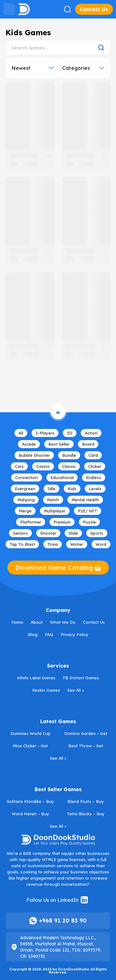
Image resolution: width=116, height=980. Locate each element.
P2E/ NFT (88, 511)
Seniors (20, 533)
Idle (52, 489)
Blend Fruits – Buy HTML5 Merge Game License (86, 802)
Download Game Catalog (58, 568)
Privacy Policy (75, 634)
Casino (43, 466)
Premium (62, 522)
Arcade (29, 444)
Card (93, 455)
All (21, 433)
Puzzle (89, 522)
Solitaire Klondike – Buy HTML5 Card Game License (31, 802)
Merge (25, 511)
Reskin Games (46, 690)
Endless (94, 477)
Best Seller (59, 444)
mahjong (26, 500)
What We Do (63, 622)
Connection (27, 477)
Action (91, 433)
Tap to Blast (22, 544)
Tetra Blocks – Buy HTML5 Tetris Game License (86, 814)
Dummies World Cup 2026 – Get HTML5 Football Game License (30, 734)
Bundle (69, 455)
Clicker (95, 466)
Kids (72, 489)
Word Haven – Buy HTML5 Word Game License (31, 814)
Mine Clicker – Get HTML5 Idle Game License (31, 746)
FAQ (49, 634)
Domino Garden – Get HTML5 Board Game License (86, 734)
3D (70, 433)
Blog (33, 634)
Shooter (48, 533)
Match (53, 500)
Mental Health (85, 500)
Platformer (31, 522)
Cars (19, 466)
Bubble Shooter (34, 455)
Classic (69, 466)
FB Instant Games (81, 678)
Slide (73, 533)
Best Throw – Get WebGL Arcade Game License (86, 746)
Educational (62, 477)
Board (88, 444)
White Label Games (36, 678)
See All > (76, 690)
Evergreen (25, 489)
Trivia (53, 544)
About (37, 622)
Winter (77, 544)
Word (101, 544)
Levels (95, 489)
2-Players (45, 433)
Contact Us (94, 9)
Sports (97, 533)
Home (17, 622)
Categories (83, 68)
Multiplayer (55, 511)
